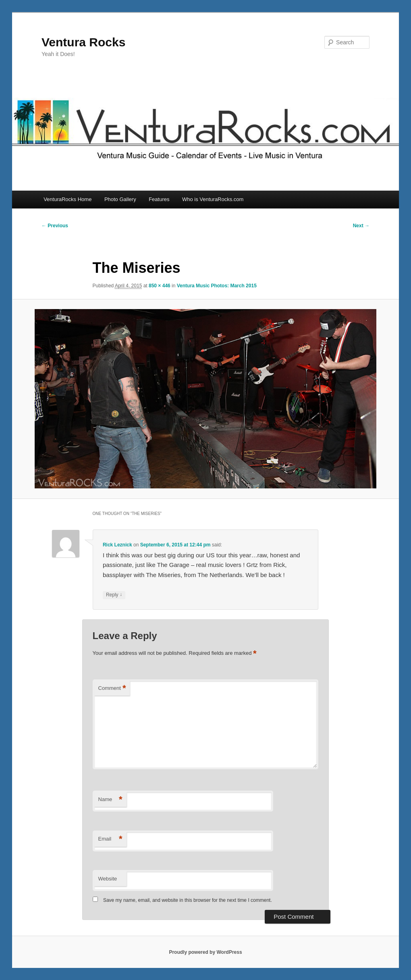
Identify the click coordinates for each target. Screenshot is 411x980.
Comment (112, 688)
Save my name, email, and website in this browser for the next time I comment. (188, 900)
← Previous (55, 226)
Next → (361, 226)
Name (110, 800)
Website (108, 879)
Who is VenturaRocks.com (213, 199)
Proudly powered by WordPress (205, 952)
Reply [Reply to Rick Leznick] (114, 595)
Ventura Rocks (83, 42)
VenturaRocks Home (67, 199)
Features (159, 199)
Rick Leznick (117, 545)
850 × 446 (160, 286)
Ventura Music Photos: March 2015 (217, 286)
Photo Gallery (120, 199)
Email (110, 839)
